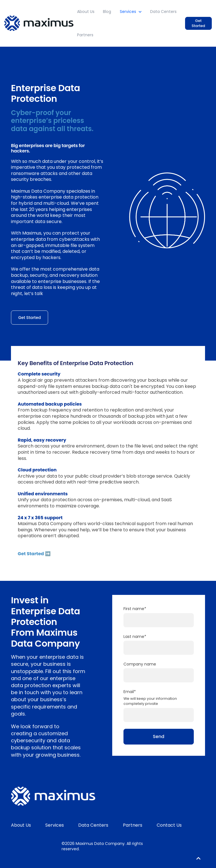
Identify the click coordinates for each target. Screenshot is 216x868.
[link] (39, 23)
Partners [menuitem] (133, 825)
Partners (85, 35)
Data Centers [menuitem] (93, 825)
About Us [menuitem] (21, 825)
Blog (107, 12)
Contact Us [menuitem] (169, 825)
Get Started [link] (198, 23)
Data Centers (163, 12)
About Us (86, 12)
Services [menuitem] (55, 825)
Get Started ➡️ (34, 554)
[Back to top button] (199, 858)
